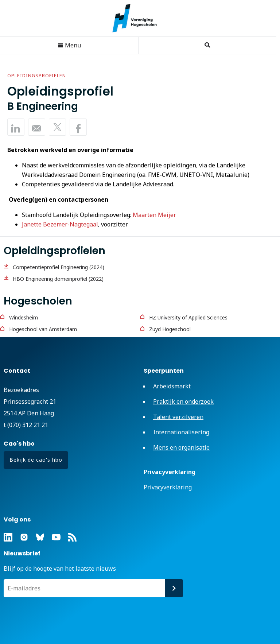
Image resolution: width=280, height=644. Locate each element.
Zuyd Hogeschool (170, 329)
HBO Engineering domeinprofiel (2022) (58, 279)
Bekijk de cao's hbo (36, 460)
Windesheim (24, 317)
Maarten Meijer (154, 215)
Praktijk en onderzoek (183, 401)
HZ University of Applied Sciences (188, 317)
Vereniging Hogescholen (138, 18)
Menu (69, 45)
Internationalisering (181, 432)
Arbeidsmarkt (172, 386)
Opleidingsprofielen (37, 76)
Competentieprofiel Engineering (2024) (59, 267)
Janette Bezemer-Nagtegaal (60, 224)
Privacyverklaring (168, 487)
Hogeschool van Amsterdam (43, 329)
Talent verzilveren (178, 417)
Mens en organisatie (181, 447)
